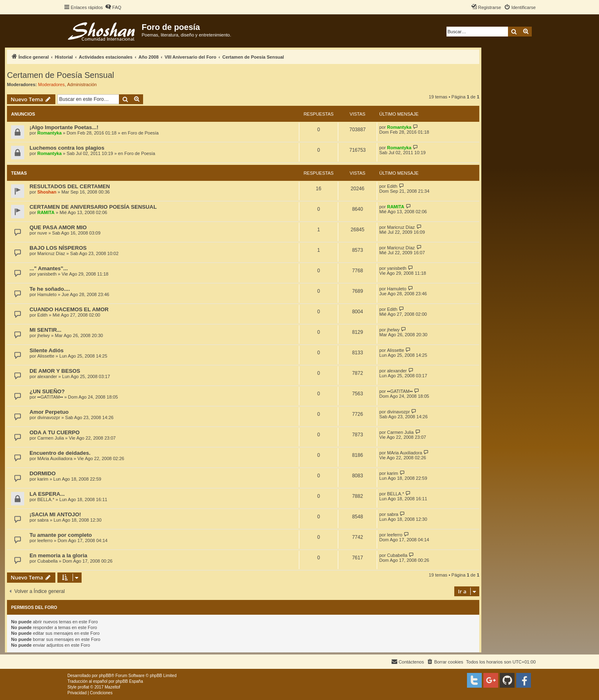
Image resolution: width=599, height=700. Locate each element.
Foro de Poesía (143, 133)
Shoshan (47, 192)
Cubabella (48, 561)
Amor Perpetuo (49, 412)
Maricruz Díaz (401, 227)
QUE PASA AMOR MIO (58, 227)
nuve (42, 233)
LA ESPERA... (47, 494)
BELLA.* (46, 499)
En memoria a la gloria (58, 555)
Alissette (46, 356)
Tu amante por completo (61, 535)
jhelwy (44, 335)
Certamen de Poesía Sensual (60, 75)
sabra (43, 520)
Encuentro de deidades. (60, 453)
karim (43, 479)
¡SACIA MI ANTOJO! (55, 514)
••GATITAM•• (50, 397)
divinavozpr (49, 417)
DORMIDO (43, 473)
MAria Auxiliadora (55, 458)
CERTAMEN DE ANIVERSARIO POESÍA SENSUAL (93, 207)
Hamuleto (47, 294)
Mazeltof (112, 687)
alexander (47, 376)
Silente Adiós (47, 350)
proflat (84, 687)
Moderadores (51, 84)
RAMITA (46, 212)
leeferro (45, 540)
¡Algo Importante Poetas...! (64, 127)
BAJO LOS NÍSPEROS (58, 248)
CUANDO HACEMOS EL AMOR (69, 309)
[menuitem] (113, 7)
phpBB (105, 676)
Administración (82, 84)
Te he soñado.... (50, 289)
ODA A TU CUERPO (55, 432)
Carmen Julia (51, 438)
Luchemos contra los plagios (67, 148)
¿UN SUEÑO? (47, 391)
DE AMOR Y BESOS (55, 371)
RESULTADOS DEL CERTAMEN (70, 186)
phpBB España (129, 681)
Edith (392, 186)
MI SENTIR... (46, 330)
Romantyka (49, 133)
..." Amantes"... (49, 268)
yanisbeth (47, 274)
